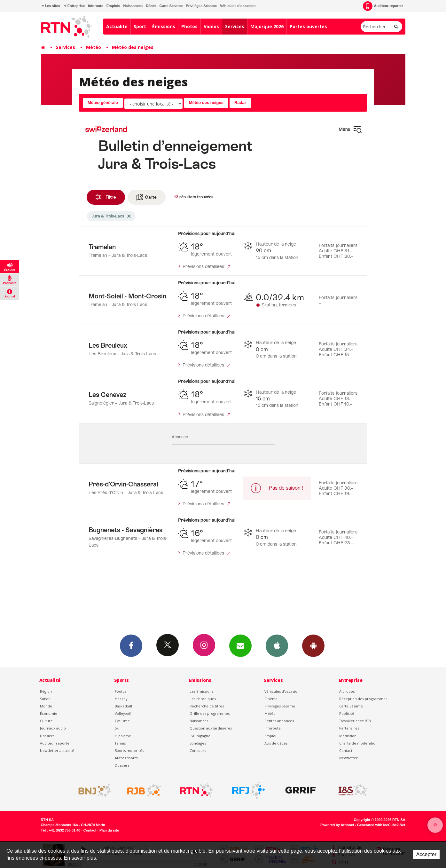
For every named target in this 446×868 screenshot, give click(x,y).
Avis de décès (276, 743)
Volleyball (123, 713)
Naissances (133, 6)
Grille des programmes (210, 713)
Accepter (426, 854)
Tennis (120, 743)
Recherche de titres (207, 706)
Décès (151, 6)
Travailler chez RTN (355, 721)
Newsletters (240, 645)
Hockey (121, 699)
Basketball (123, 706)
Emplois (113, 6)
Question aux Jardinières (211, 728)
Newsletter (348, 758)
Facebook (131, 645)
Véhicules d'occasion (238, 6)
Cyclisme (122, 721)
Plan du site (109, 830)
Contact (346, 750)
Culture (46, 721)
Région (46, 691)
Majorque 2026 (267, 26)
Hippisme (123, 736)
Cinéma (271, 699)
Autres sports (126, 758)
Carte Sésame (171, 6)
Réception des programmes (363, 699)
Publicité (347, 713)
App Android (313, 645)
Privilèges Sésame (201, 6)
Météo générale (103, 103)
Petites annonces (279, 721)
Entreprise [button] (74, 6)
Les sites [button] (51, 6)
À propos (347, 691)
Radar (240, 103)
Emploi (270, 736)
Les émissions (201, 691)
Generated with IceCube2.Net (381, 825)
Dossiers (47, 736)
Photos (189, 26)
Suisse (45, 699)
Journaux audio (53, 728)
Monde (46, 706)
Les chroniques (203, 699)
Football (122, 691)
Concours (198, 750)
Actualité (117, 26)
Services (235, 26)
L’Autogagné (200, 736)
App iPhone (277, 645)
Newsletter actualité (57, 750)
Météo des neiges (133, 47)
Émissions (164, 26)
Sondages (198, 743)
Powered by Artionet (337, 825)
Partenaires (349, 728)
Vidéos (211, 26)
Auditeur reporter (55, 743)
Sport (140, 26)
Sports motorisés (129, 750)
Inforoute (96, 6)
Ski (117, 728)
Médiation (348, 736)
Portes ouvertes (308, 26)
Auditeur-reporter (383, 6)
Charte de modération (358, 743)
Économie (49, 713)
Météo (94, 47)
